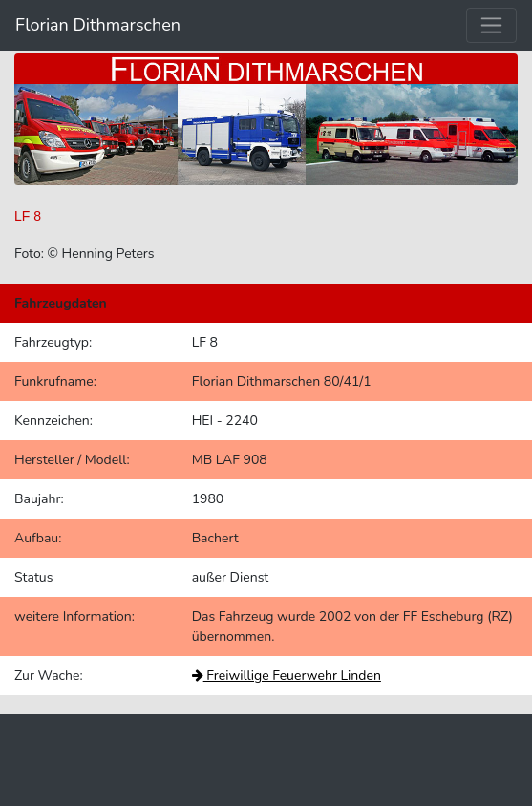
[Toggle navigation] (491, 25)
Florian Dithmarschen (98, 25)
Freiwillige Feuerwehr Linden (287, 676)
